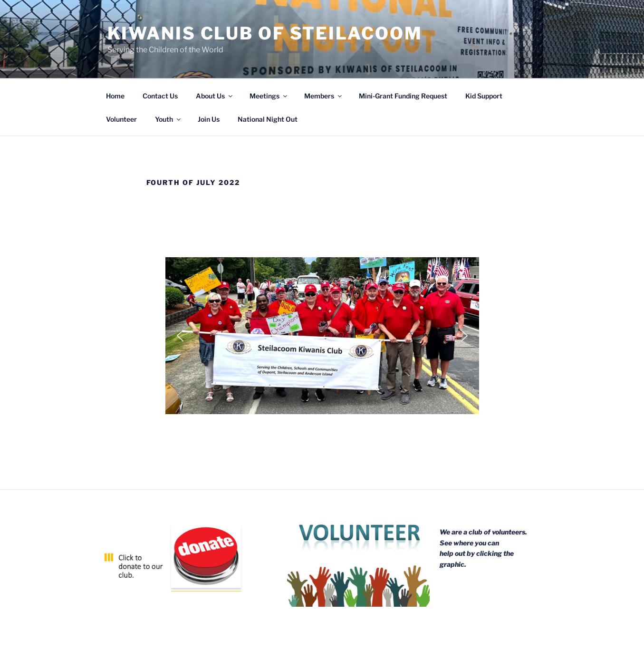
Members (324, 96)
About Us (215, 96)
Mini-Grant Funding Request (403, 96)
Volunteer (121, 119)
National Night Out (268, 119)
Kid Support (484, 96)
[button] (180, 336)
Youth (168, 119)
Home (115, 96)
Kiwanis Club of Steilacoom (265, 33)
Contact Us (160, 96)
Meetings (269, 96)
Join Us (209, 119)
